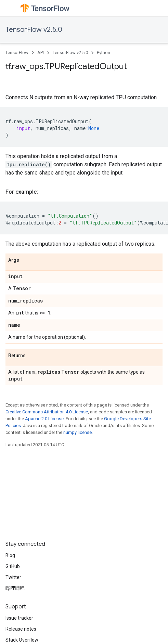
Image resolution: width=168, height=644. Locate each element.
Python (104, 53)
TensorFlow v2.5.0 (34, 30)
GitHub (13, 566)
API (41, 53)
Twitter (13, 577)
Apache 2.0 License (44, 419)
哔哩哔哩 (15, 588)
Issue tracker (19, 618)
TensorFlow (17, 53)
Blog (10, 555)
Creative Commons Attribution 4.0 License (47, 412)
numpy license (77, 432)
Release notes (21, 629)
